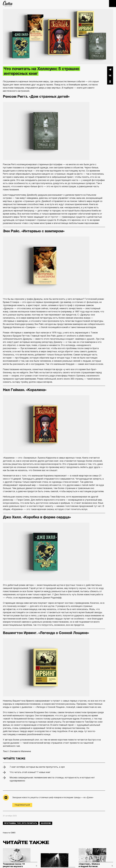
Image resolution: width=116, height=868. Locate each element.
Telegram (110, 69)
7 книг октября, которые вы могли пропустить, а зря (37, 767)
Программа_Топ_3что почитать (21, 823)
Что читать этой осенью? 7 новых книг (30, 772)
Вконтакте (110, 75)
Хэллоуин (46, 823)
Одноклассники (110, 81)
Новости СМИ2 (9, 833)
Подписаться (22, 805)
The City (8, 4)
